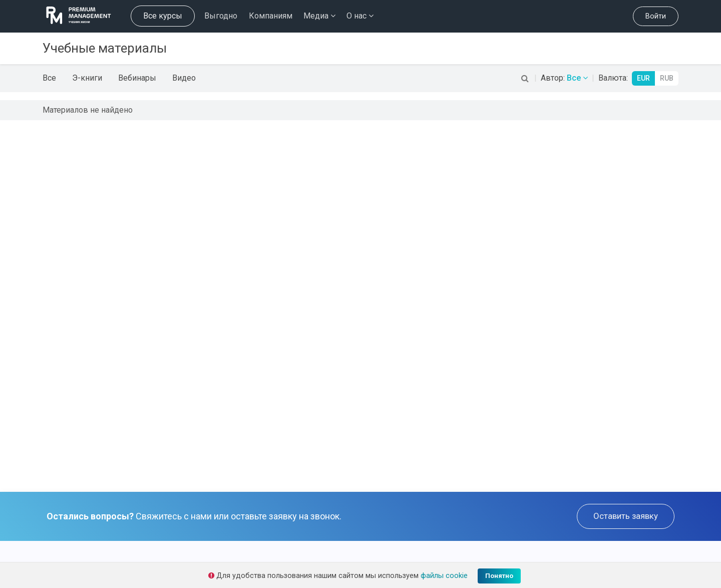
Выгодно (221, 16)
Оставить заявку (626, 516)
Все (49, 78)
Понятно (499, 576)
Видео (184, 78)
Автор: (564, 78)
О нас (360, 16)
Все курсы (163, 16)
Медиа (319, 16)
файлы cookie (444, 576)
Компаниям (271, 16)
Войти (656, 16)
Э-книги (87, 78)
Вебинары (137, 78)
